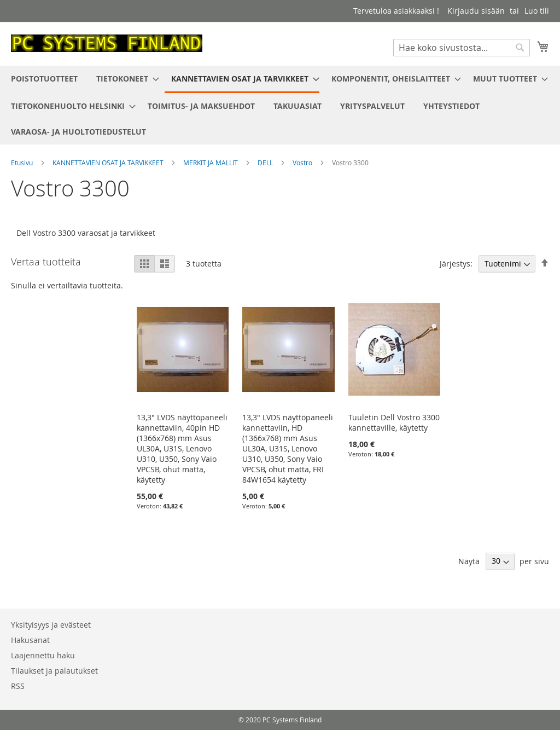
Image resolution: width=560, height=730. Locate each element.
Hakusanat (30, 640)
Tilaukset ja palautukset (54, 671)
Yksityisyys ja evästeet (51, 625)
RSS (18, 686)
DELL (266, 163)
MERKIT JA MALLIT (211, 163)
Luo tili (537, 11)
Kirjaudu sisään (476, 11)
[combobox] (462, 48)
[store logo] (107, 43)
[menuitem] (44, 79)
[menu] (280, 105)
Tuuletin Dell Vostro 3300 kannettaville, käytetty (394, 422)
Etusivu (23, 163)
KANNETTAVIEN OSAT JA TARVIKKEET (109, 163)
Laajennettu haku (43, 655)
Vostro (303, 163)
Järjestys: (456, 263)
